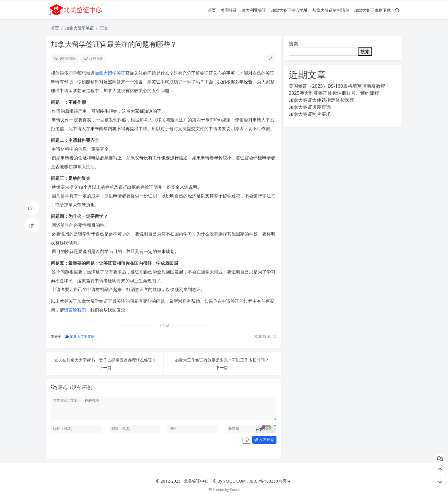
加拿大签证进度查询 (310, 107)
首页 (212, 10)
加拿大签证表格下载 (372, 10)
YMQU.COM (235, 481)
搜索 (293, 44)
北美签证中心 (196, 481)
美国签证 (229, 10)
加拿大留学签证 (79, 28)
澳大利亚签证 (254, 10)
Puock (235, 489)
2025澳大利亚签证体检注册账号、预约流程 (334, 93)
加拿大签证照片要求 (310, 114)
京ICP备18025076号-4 (270, 481)
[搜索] (397, 10)
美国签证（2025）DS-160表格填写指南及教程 (337, 86)
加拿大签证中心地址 (289, 10)
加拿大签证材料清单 (331, 10)
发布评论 (264, 440)
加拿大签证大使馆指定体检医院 (321, 100)
